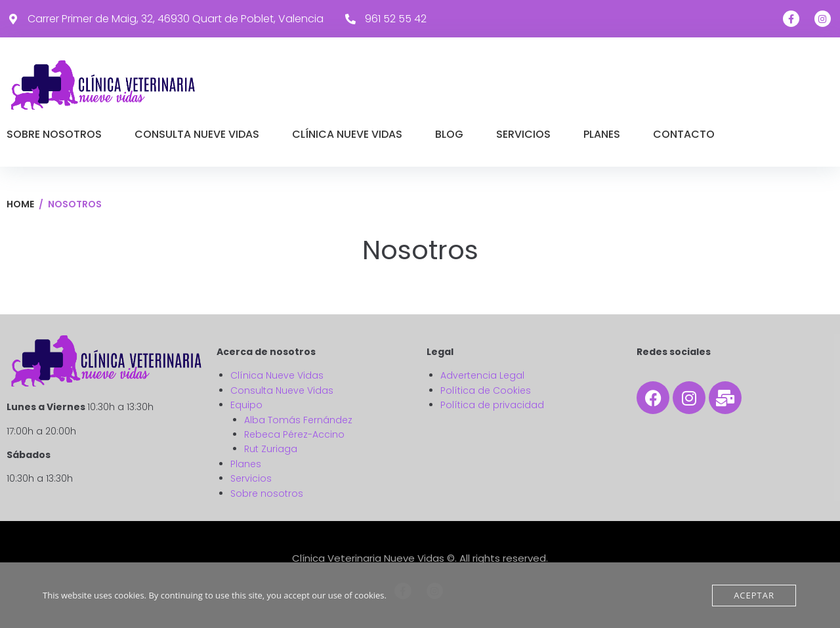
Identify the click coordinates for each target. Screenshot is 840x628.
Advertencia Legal (482, 375)
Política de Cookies (486, 390)
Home (20, 204)
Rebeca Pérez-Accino (294, 434)
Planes (246, 464)
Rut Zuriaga (271, 449)
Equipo (246, 405)
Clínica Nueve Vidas (277, 375)
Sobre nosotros (267, 493)
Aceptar (754, 595)
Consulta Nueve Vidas (282, 390)
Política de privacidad (492, 405)
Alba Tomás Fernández (298, 420)
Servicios (251, 478)
